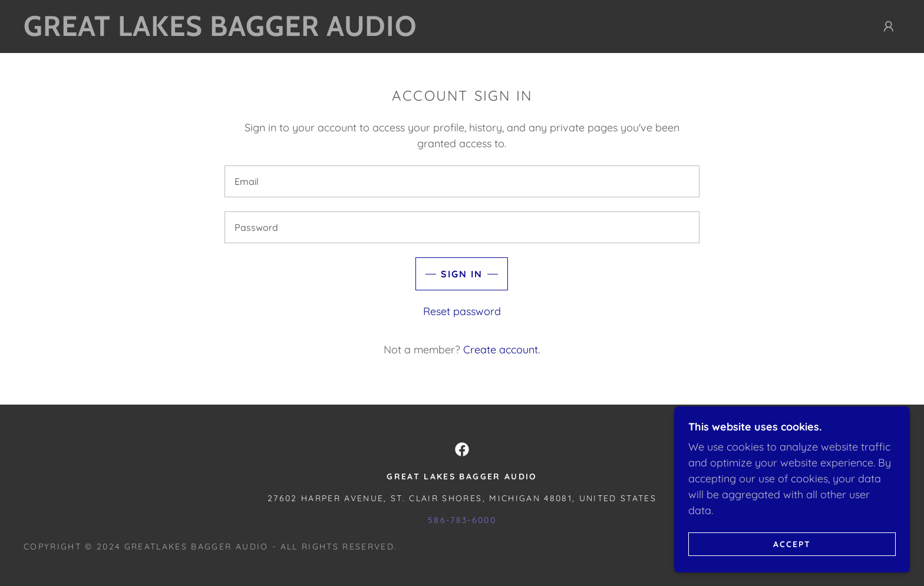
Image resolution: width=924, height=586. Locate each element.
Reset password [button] (462, 311)
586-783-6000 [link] (462, 520)
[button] (889, 27)
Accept (792, 544)
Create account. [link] (501, 350)
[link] (233, 32)
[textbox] (462, 181)
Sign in (462, 274)
